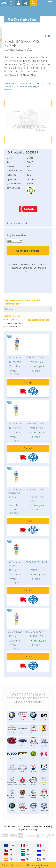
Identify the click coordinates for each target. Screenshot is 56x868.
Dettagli (28, 382)
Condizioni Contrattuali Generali (35, 826)
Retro (48, 32)
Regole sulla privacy (28, 829)
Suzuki (7, 84)
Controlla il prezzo (28, 251)
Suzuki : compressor (22, 84)
